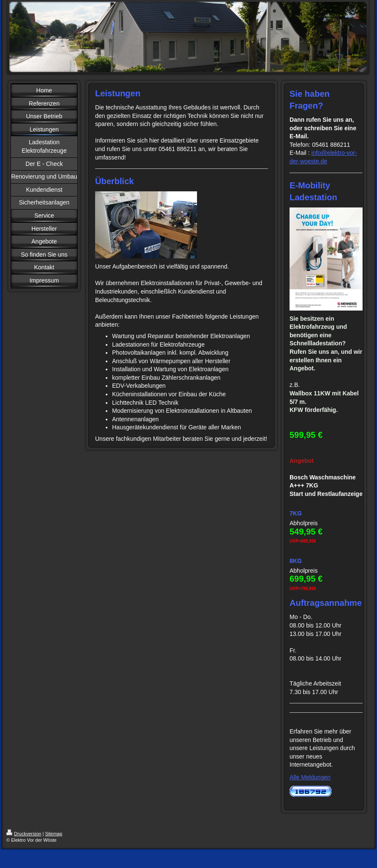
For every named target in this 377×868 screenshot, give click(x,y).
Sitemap (53, 834)
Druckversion (24, 834)
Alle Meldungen (310, 777)
